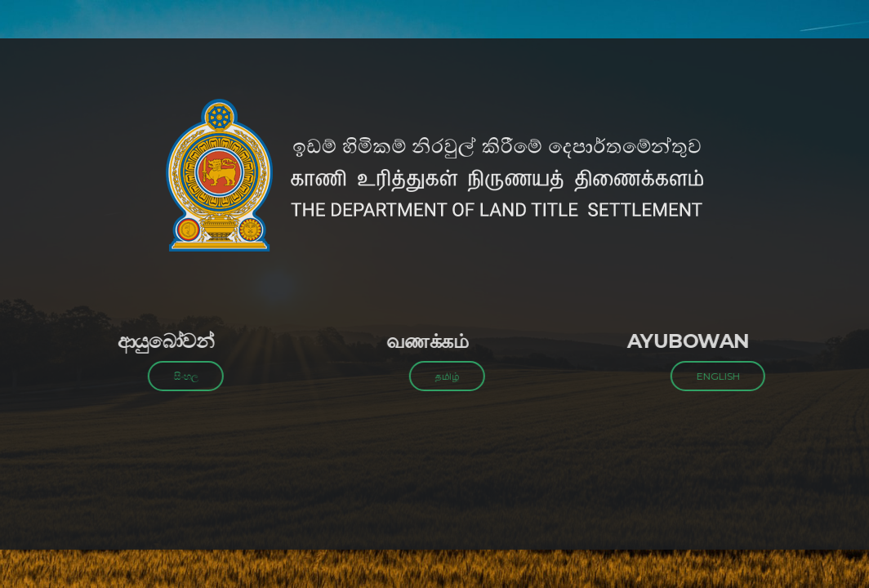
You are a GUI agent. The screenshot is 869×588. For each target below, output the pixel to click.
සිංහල (181, 376)
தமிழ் (443, 376)
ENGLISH (713, 376)
